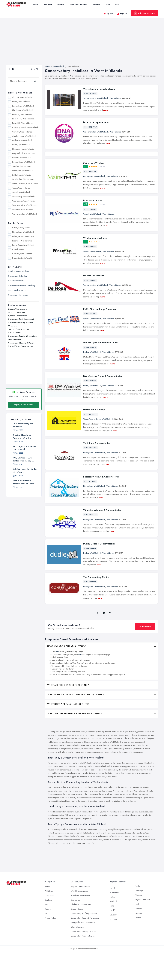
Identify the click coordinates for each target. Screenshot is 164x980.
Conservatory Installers (78, 4)
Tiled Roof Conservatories (18, 329)
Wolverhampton (90, 98)
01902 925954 (90, 93)
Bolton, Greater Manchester (23, 236)
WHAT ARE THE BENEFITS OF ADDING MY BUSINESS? (75, 742)
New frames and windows (18, 271)
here (58, 680)
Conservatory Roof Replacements (21, 319)
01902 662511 (90, 409)
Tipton (86, 447)
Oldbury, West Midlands (22, 158)
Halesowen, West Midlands (23, 149)
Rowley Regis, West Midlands (24, 162)
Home (36, 4)
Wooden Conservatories (18, 316)
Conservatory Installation (18, 276)
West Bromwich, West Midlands (25, 205)
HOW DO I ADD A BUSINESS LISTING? (67, 675)
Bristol (112, 934)
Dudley (86, 380)
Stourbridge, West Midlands (23, 179)
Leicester (138, 937)
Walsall (86, 242)
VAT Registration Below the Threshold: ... (24, 448)
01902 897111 (90, 309)
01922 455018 (90, 275)
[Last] (110, 641)
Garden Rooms (14, 333)
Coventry (113, 943)
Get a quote (48, 4)
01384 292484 (90, 577)
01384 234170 (90, 376)
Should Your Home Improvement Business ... (25, 482)
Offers (107, 4)
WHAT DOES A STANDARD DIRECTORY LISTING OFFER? (76, 723)
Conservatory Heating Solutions (21, 322)
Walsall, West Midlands (21, 192)
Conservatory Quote (16, 281)
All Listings (49, 919)
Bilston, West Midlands (21, 102)
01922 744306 (90, 342)
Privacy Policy (50, 946)
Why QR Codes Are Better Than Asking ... (23, 459)
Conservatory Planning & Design (21, 343)
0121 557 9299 (90, 443)
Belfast (112, 916)
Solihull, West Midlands (21, 175)
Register (48, 937)
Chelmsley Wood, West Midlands (25, 127)
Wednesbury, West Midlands (23, 196)
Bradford (113, 930)
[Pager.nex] (104, 641)
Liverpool (138, 941)
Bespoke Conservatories (18, 309)
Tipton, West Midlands (21, 188)
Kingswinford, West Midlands (24, 153)
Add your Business (144, 13)
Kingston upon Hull (142, 928)
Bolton (112, 925)
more (106, 110)
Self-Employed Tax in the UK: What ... (25, 471)
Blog (117, 4)
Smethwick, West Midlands (23, 171)
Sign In (108, 14)
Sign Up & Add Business (24, 405)
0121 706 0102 (90, 476)
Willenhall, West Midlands (22, 210)
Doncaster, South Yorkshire (23, 258)
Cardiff (112, 939)
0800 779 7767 (91, 127)
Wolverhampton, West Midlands (25, 214)
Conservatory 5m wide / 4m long (22, 285)
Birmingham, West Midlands (23, 106)
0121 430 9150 (90, 200)
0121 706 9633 (90, 543)
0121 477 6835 (90, 510)
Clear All (34, 69)
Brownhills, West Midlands (23, 123)
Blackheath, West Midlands (23, 110)
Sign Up (122, 14)
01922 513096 (90, 238)
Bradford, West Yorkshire (22, 241)
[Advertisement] (82, 45)
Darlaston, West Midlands (22, 140)
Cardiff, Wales (18, 249)
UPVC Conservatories (17, 312)
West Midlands (103, 98)
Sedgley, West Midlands (22, 166)
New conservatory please (18, 295)
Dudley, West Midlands (21, 145)
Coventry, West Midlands (22, 132)
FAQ (47, 942)
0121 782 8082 (90, 610)
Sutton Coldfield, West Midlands (25, 184)
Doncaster (114, 948)
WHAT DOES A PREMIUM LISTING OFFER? (68, 732)
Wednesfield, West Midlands (23, 201)
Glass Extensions (15, 339)
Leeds (137, 932)
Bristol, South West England (23, 245)
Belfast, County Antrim (21, 228)
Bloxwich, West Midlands (22, 115)
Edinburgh (139, 919)
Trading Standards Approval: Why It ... (22, 436)
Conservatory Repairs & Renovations (22, 336)
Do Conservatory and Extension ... (23, 425)
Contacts (61, 4)
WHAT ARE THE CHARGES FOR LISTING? (68, 713)
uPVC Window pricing (17, 290)
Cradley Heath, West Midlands (24, 136)
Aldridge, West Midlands (22, 97)
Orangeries (13, 326)
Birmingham (88, 205)
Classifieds (96, 4)
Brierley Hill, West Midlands (23, 119)
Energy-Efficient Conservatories (20, 346)
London (138, 946)
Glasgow (138, 923)
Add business (145, 655)
